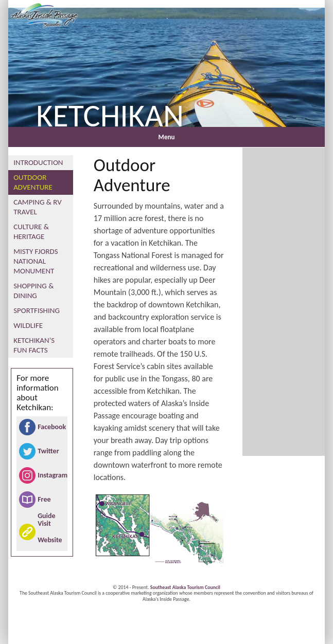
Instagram (51, 475)
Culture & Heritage (31, 232)
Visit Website (50, 532)
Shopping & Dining (33, 291)
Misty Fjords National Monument (36, 261)
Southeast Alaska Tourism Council (185, 587)
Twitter (48, 451)
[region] (166, 65)
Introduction (38, 162)
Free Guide (46, 501)
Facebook (51, 427)
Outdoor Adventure (33, 182)
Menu (167, 137)
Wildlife (28, 325)
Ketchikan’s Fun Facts (34, 345)
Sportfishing (37, 310)
